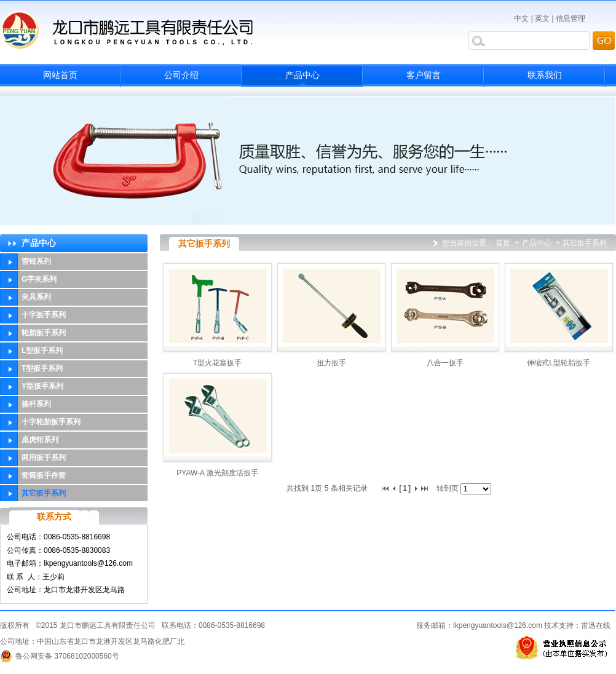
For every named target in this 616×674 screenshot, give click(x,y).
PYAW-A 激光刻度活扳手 (217, 473)
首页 (503, 243)
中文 (521, 18)
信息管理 (571, 18)
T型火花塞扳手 (217, 363)
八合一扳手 (445, 363)
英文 (542, 18)
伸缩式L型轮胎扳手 (559, 363)
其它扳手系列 (585, 243)
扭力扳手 (331, 363)
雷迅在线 (596, 625)
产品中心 (538, 243)
